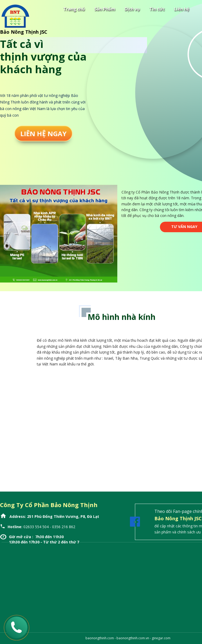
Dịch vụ (132, 9)
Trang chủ (74, 9)
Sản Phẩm (105, 9)
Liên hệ (182, 9)
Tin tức (157, 9)
